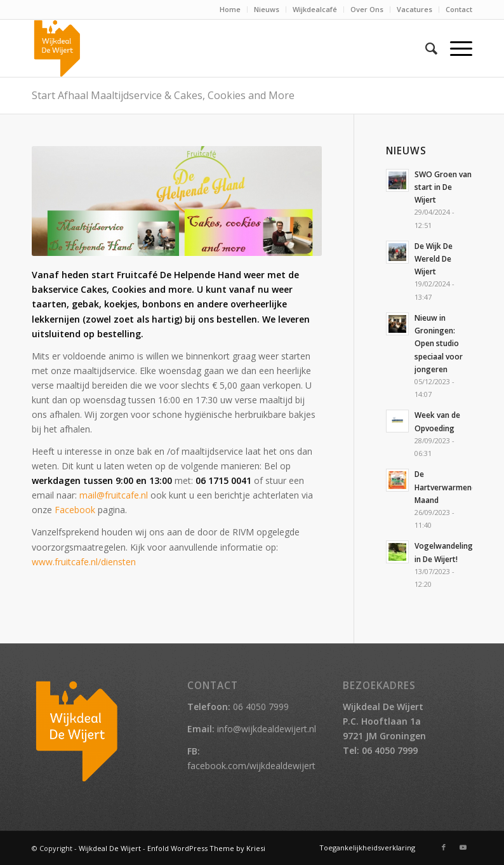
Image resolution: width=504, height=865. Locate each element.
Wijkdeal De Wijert (110, 848)
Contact (459, 9)
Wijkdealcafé (315, 9)
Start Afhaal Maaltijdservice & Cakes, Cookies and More (163, 95)
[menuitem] (230, 10)
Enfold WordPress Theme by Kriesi (206, 848)
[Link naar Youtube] (463, 847)
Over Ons (367, 9)
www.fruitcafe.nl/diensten (84, 562)
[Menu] (455, 48)
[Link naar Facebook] (444, 847)
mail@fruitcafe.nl (114, 495)
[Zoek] (425, 48)
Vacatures (414, 9)
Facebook (75, 510)
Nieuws (267, 9)
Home (230, 9)
